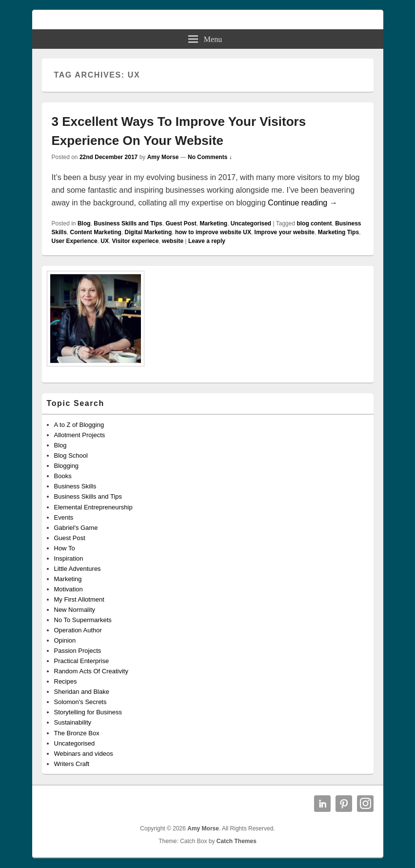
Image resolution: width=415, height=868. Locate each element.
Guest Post (181, 223)
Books (63, 476)
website (173, 241)
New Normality (75, 610)
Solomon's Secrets (80, 702)
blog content (314, 223)
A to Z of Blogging (79, 425)
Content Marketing (96, 232)
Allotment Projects (80, 435)
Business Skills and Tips (128, 223)
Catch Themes (237, 841)
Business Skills (75, 486)
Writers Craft (72, 764)
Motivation (69, 589)
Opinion (65, 640)
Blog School (71, 455)
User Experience (75, 241)
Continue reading (302, 203)
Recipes (66, 681)
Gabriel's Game (76, 528)
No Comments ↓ (210, 157)
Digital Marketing (148, 232)
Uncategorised (251, 223)
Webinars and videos (84, 754)
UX (105, 241)
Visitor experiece (136, 241)
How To (65, 548)
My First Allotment (79, 599)
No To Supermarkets (83, 620)
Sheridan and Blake (82, 692)
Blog (84, 223)
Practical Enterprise (82, 661)
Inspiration (69, 558)
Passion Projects (78, 651)
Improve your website (285, 232)
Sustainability (73, 722)
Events (64, 517)
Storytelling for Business (88, 712)
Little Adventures (78, 569)
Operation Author (78, 630)
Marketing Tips (338, 232)
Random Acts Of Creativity (91, 671)
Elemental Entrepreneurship (93, 507)
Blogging (67, 466)
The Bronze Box (77, 733)
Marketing (213, 223)
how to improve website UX (213, 232)
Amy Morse (163, 157)
